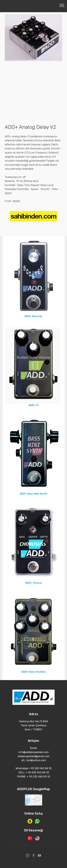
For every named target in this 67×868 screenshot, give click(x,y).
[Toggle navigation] (62, 5)
